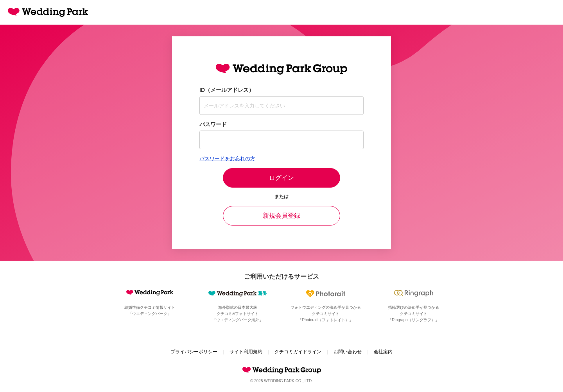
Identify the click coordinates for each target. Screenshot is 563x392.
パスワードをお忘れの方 (227, 158)
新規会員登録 (281, 216)
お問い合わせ (348, 352)
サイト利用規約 (246, 352)
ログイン (281, 178)
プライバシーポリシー (194, 352)
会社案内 (383, 352)
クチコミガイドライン (298, 352)
